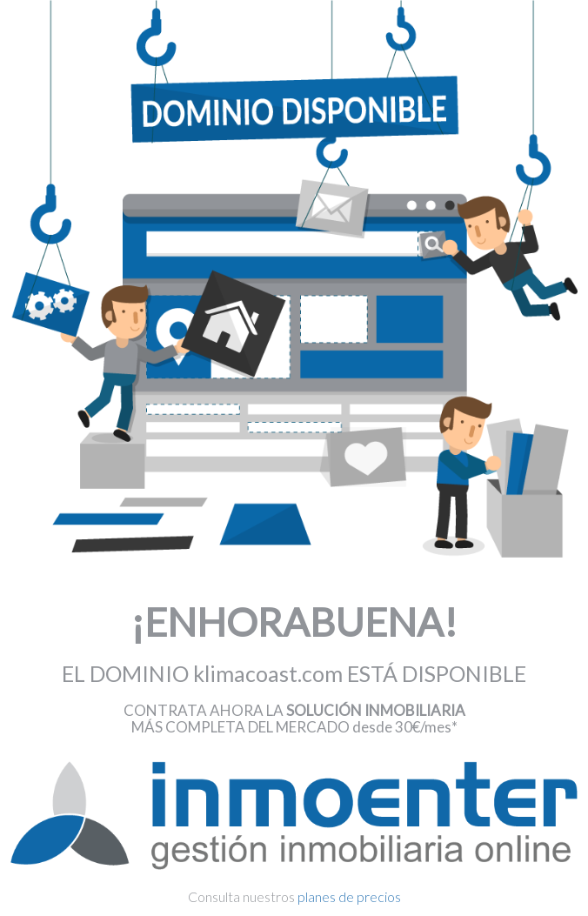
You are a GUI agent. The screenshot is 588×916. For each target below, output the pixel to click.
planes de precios (349, 896)
